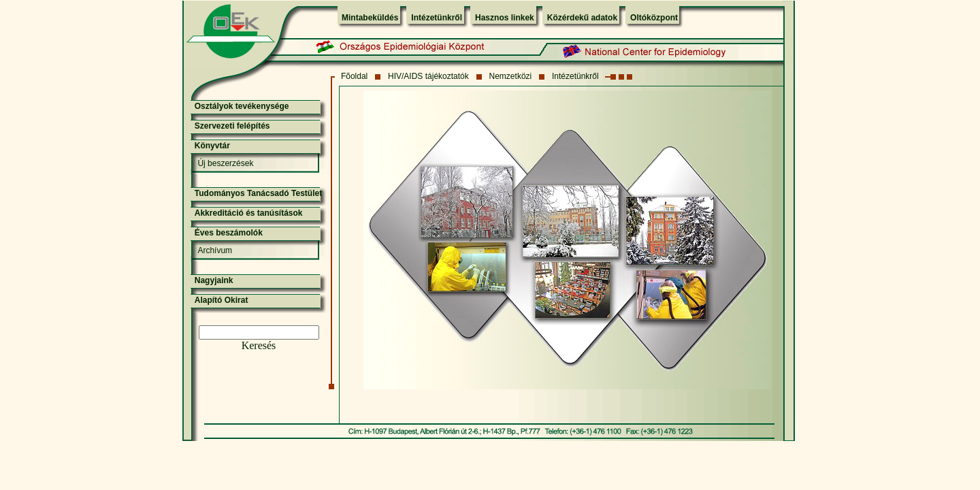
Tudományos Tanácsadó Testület (258, 193)
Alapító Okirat (222, 300)
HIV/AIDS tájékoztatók (428, 76)
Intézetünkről (437, 18)
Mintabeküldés (370, 18)
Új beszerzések (225, 163)
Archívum (215, 250)
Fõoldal (354, 76)
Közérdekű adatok (582, 18)
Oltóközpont (654, 18)
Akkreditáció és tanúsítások (249, 213)
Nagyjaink (214, 280)
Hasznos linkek (505, 18)
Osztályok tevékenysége (242, 106)
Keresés (259, 345)
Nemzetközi (511, 76)
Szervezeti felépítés (232, 126)
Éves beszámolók (229, 233)
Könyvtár (212, 146)
